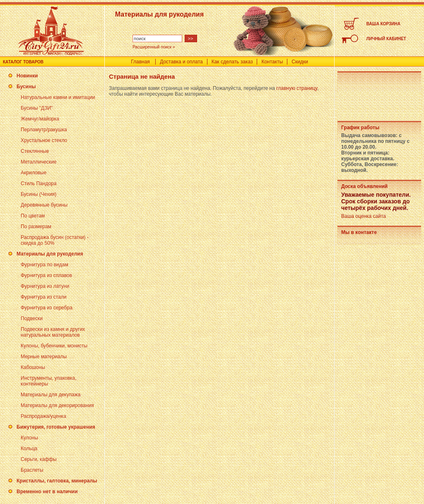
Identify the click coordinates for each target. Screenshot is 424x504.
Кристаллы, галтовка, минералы (57, 481)
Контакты (272, 62)
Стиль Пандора (39, 183)
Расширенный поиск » (154, 47)
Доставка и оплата (181, 62)
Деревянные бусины (44, 205)
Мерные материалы (44, 357)
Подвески (32, 318)
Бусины (26, 87)
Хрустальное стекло (44, 140)
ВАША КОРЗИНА (383, 24)
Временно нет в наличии (47, 492)
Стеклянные (35, 151)
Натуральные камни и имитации (58, 97)
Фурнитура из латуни (45, 286)
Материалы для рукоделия (50, 254)
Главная (140, 62)
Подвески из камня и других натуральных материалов (53, 332)
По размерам (36, 227)
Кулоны (29, 438)
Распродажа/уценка (43, 416)
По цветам (33, 216)
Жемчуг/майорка (40, 119)
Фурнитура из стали (43, 297)
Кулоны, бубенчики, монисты (54, 346)
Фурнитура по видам (45, 265)
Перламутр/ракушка (44, 130)
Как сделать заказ (232, 62)
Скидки (300, 62)
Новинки (27, 76)
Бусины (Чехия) (39, 194)
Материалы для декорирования (57, 405)
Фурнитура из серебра (47, 308)
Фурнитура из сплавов (46, 275)
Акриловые (34, 173)
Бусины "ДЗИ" (37, 108)
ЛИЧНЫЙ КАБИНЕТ (386, 39)
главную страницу (297, 88)
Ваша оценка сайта (364, 216)
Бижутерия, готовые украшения (56, 427)
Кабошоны (33, 367)
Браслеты (32, 470)
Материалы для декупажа (51, 395)
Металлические (39, 162)
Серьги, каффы (39, 459)
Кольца (29, 449)
